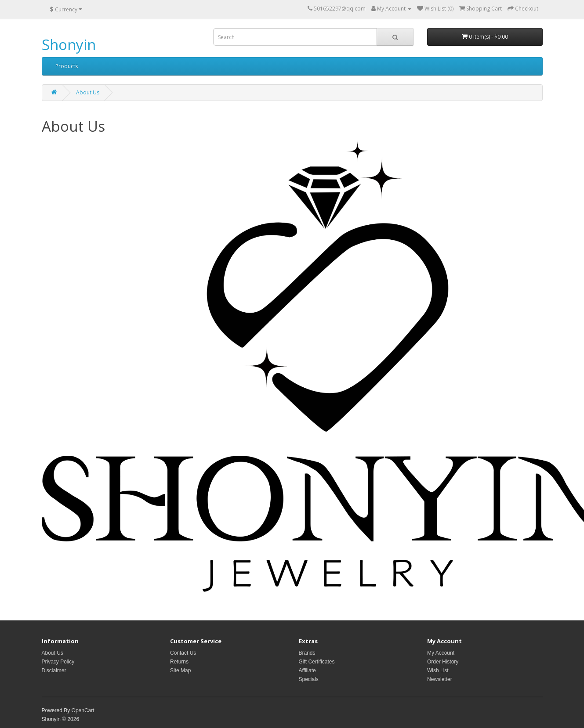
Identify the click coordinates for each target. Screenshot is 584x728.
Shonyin (69, 45)
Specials (309, 679)
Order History (443, 662)
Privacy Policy (58, 662)
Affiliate (307, 670)
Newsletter (440, 679)
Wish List (438, 670)
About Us (88, 92)
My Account (441, 653)
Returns (179, 662)
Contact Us (183, 653)
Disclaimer (54, 670)
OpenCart (83, 710)
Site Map (180, 670)
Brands (307, 653)
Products (67, 66)
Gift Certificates (317, 662)
